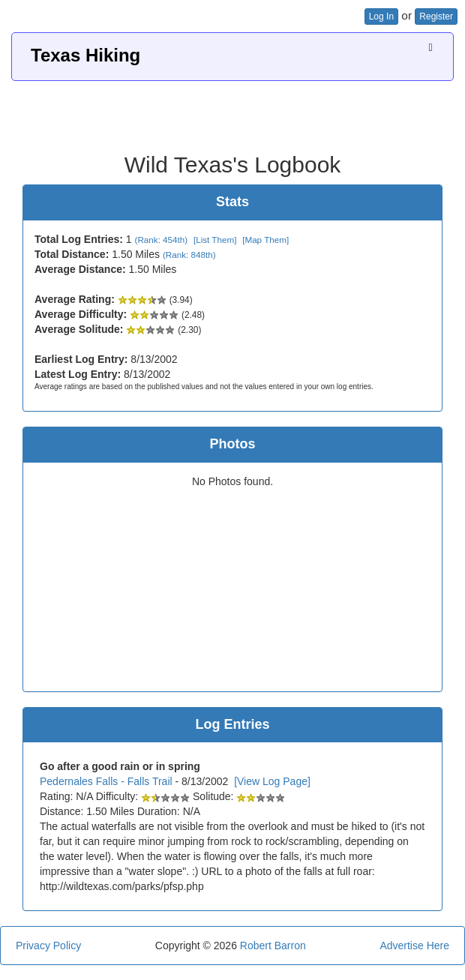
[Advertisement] (232, 111)
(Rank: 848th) (189, 255)
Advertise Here (414, 946)
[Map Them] (265, 240)
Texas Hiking (85, 55)
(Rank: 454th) (162, 240)
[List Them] (215, 240)
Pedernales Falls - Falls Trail (106, 781)
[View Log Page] (272, 781)
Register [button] (436, 16)
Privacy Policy (48, 946)
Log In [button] (381, 16)
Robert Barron (273, 946)
